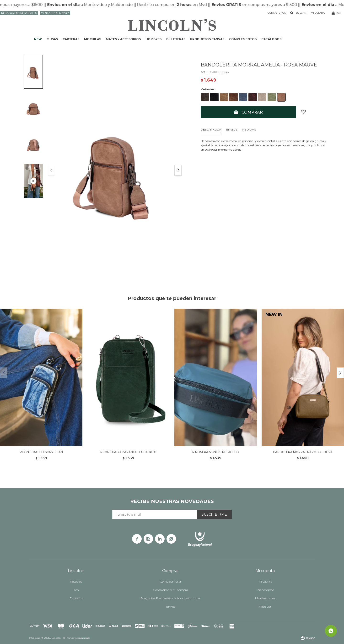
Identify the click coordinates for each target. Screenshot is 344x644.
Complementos (243, 39)
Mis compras (265, 590)
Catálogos (271, 39)
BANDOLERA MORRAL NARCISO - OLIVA (303, 452)
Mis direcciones (265, 598)
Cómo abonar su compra (171, 590)
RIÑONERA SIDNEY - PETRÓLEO (216, 452)
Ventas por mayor (55, 13)
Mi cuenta (265, 581)
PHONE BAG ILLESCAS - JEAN (41, 452)
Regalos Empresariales (19, 13)
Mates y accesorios (123, 39)
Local (76, 590)
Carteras (71, 39)
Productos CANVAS (207, 39)
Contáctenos (277, 13)
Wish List (265, 607)
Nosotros (76, 581)
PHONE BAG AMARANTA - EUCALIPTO (128, 452)
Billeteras (176, 39)
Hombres (153, 39)
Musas (52, 39)
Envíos (171, 607)
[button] (178, 170)
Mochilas (93, 39)
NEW (38, 39)
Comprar (252, 112)
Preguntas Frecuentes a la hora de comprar (171, 598)
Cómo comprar (171, 581)
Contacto (76, 598)
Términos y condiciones (77, 638)
